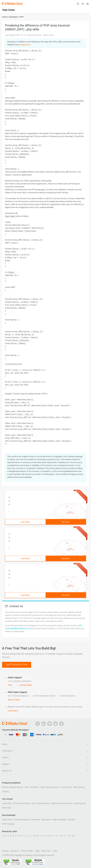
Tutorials (71, 820)
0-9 (73, 836)
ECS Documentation (22, 803)
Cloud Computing (22, 820)
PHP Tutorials (8, 824)
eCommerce (67, 787)
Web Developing (59, 820)
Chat (10, 685)
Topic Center (8, 820)
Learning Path (80, 803)
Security (6, 792)
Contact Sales (26, 685)
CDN (26, 787)
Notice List (46, 851)
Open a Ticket (14, 700)
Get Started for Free (17, 664)
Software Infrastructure (61, 803)
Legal (37, 851)
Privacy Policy (27, 851)
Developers (46, 820)
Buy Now (66, 522)
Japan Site (7, 803)
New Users (7, 808)
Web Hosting (79, 787)
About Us (15, 851)
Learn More (25, 522)
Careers (6, 851)
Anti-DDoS (34, 787)
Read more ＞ (26, 45)
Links (55, 851)
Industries (36, 820)
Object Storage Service (50, 787)
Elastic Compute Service (13, 787)
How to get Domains (41, 803)
